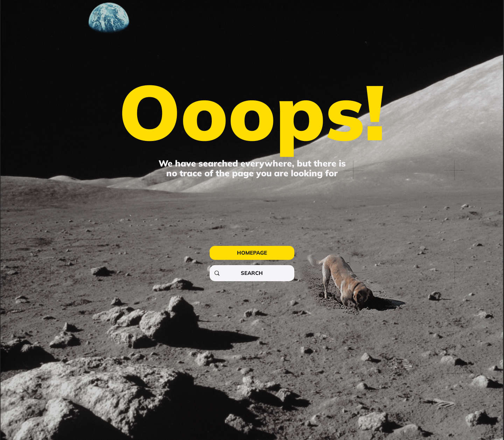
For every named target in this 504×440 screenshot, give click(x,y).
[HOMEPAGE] (252, 253)
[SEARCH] (252, 273)
